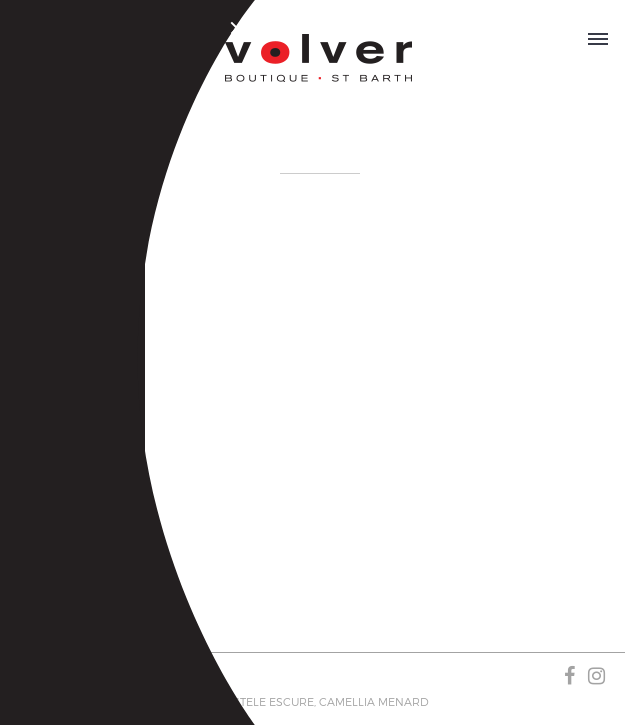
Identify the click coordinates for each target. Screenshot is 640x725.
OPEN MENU (598, 36)
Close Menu (240, 31)
